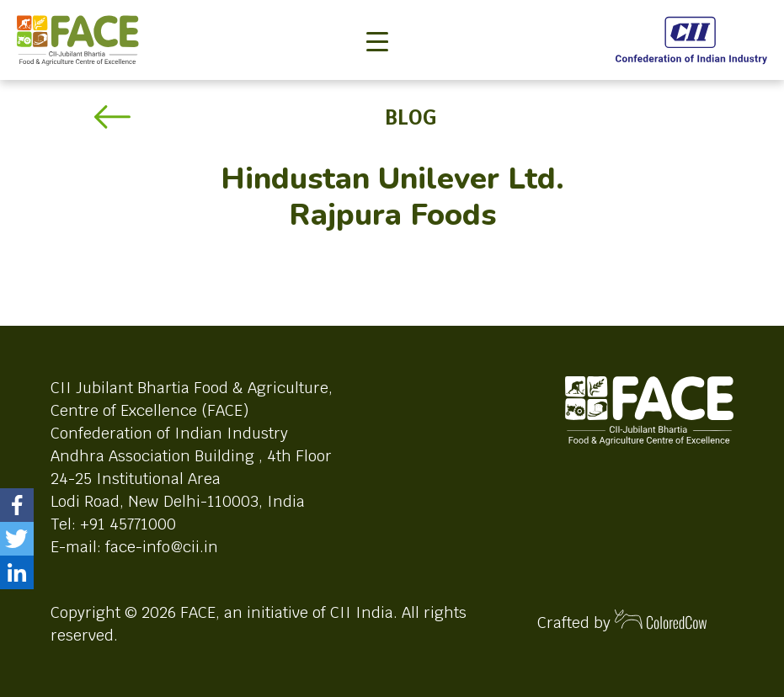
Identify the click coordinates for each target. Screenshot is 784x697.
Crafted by (622, 621)
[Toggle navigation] (377, 13)
